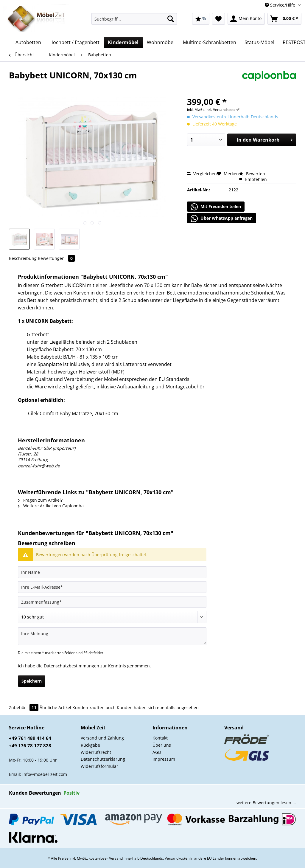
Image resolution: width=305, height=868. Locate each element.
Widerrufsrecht (96, 752)
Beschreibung (23, 258)
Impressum (164, 759)
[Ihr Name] (112, 572)
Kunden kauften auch (94, 707)
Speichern (32, 681)
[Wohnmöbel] (161, 42)
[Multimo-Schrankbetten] (210, 42)
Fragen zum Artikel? (40, 500)
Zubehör (24, 707)
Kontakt (160, 738)
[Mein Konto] (246, 19)
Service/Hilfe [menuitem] (281, 5)
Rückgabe (90, 745)
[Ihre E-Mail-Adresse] (112, 587)
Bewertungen (56, 258)
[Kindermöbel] (123, 42)
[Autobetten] (28, 42)
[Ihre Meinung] (112, 636)
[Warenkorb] (284, 19)
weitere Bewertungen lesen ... (266, 803)
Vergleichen (202, 174)
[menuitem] (134, 22)
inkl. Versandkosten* (223, 110)
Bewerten (252, 174)
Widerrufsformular (99, 766)
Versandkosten (177, 858)
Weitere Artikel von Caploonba (51, 506)
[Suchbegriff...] (134, 19)
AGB (157, 752)
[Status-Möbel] (259, 42)
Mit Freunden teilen (216, 207)
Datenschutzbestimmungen (71, 666)
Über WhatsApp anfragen (222, 218)
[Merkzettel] (218, 19)
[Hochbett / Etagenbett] (74, 42)
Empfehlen (253, 179)
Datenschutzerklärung (103, 759)
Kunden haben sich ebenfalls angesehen (158, 707)
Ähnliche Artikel (55, 707)
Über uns (162, 745)
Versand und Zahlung (102, 738)
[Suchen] (171, 19)
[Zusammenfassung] (112, 602)
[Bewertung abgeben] (112, 617)
